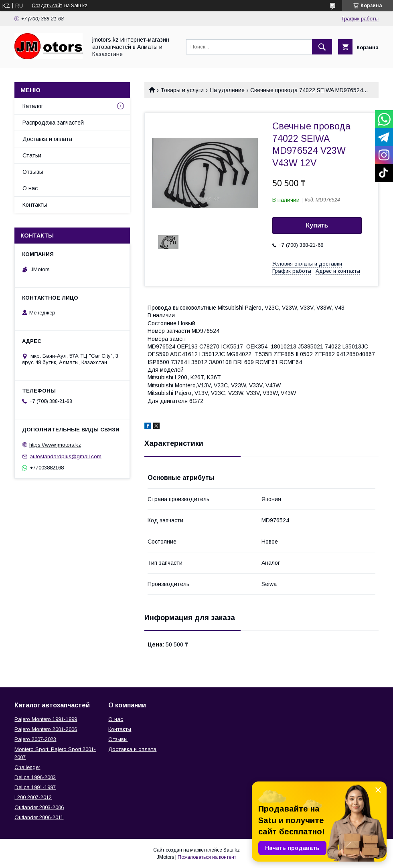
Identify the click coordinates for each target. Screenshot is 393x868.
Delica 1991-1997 (35, 787)
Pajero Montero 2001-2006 (46, 729)
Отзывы (33, 172)
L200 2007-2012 (33, 797)
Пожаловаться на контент (207, 857)
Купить (317, 225)
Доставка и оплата (47, 139)
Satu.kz (232, 850)
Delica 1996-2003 (35, 777)
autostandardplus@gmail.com (66, 456)
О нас (30, 188)
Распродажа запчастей (53, 123)
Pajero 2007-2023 (35, 739)
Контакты (35, 205)
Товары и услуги (182, 90)
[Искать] (322, 47)
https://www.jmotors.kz (55, 445)
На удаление (227, 90)
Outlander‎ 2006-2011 (39, 817)
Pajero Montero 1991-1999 (46, 719)
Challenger (27, 767)
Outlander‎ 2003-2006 (39, 807)
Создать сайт (47, 6)
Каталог (33, 106)
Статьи (32, 155)
